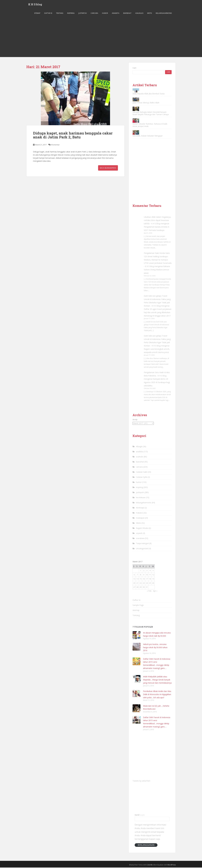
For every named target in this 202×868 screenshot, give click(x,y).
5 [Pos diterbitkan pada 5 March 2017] (153, 571)
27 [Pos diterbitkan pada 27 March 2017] (134, 588)
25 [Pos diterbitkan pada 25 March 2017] (150, 584)
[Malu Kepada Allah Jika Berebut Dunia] (136, 91)
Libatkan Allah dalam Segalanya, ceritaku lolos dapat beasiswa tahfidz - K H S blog (157, 221)
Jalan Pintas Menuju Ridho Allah (146, 103)
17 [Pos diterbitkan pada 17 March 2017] (147, 579)
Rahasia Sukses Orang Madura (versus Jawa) (157, 270)
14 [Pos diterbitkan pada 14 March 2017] (137, 579)
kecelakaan (141, 498)
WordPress (172, 865)
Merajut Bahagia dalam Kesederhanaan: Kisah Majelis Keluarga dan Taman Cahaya (151, 114)
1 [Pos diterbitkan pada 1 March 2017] (141, 571)
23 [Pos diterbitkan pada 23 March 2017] (144, 584)
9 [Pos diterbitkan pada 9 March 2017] (144, 575)
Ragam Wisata (142, 529)
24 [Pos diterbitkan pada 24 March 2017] (147, 584)
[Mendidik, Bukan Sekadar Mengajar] (136, 133)
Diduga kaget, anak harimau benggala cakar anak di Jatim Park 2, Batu (73, 136)
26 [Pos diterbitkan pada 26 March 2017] (153, 584)
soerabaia (140, 539)
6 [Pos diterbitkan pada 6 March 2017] (134, 575)
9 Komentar (55, 145)
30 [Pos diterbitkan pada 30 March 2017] (144, 588)
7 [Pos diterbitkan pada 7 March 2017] (137, 575)
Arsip (135, 420)
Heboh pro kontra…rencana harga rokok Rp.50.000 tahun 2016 (155, 648)
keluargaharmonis (164, 14)
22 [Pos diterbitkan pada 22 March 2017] (141, 584)
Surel (140, 815)
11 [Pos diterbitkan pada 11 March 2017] (150, 575)
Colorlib (150, 865)
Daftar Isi (48, 14)
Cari (134, 68)
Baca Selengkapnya (108, 168)
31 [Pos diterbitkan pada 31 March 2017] (147, 588)
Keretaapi (140, 508)
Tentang (60, 14)
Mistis (150, 14)
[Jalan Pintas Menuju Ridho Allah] (136, 100)
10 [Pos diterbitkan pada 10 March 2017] (147, 575)
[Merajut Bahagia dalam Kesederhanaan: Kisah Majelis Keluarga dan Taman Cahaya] (136, 109)
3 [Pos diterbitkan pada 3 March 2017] (147, 571)
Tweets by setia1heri (141, 781)
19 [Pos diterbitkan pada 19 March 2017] (153, 579)
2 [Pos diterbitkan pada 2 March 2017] (144, 571)
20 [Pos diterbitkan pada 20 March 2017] (134, 584)
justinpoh (83, 14)
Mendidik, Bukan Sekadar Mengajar (148, 136)
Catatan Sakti (142, 472)
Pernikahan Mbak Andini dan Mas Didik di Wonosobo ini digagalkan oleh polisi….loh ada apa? (157, 695)
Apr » (155, 591)
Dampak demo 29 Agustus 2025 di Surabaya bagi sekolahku (157, 383)
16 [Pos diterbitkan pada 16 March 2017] (144, 579)
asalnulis (139, 14)
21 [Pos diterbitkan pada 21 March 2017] (137, 584)
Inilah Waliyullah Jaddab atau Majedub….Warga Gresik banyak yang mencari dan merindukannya (157, 680)
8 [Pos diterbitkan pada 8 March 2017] (141, 575)
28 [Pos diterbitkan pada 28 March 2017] (137, 588)
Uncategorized (142, 549)
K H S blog (35, 5)
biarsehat (127, 14)
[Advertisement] (101, 38)
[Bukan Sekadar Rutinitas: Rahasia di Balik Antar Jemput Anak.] (136, 121)
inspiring (71, 14)
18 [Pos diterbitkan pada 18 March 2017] (150, 579)
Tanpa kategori (142, 544)
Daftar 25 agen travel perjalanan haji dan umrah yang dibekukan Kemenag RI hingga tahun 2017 (158, 313)
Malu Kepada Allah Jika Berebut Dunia (149, 94)
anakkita (116, 14)
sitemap (37, 14)
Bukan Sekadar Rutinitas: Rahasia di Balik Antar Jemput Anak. (150, 126)
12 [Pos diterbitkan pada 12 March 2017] (153, 575)
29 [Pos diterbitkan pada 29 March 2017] (141, 588)
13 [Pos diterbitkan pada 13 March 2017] (134, 579)
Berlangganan (146, 845)
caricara (94, 14)
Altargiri (139, 447)
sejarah (139, 534)
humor (105, 14)
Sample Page (138, 606)
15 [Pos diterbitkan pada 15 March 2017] (141, 579)
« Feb (149, 591)
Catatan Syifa (142, 478)
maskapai (140, 518)
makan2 (139, 513)
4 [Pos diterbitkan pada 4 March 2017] (150, 571)
